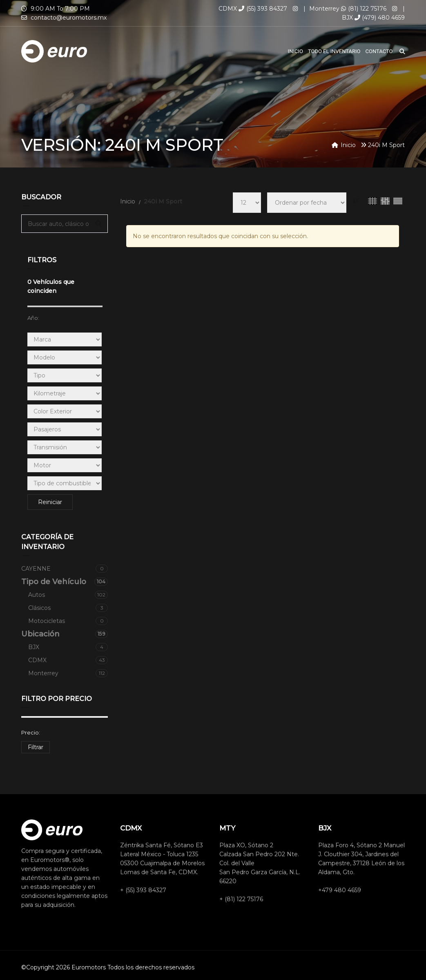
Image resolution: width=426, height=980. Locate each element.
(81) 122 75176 (364, 9)
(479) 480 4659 (380, 18)
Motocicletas (68, 621)
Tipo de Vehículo (65, 582)
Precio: (31, 732)
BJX (68, 647)
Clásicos (68, 608)
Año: (33, 318)
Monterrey (68, 673)
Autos (68, 595)
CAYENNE (65, 569)
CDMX (68, 660)
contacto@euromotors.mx (69, 18)
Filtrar (36, 747)
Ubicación (65, 634)
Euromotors (89, 967)
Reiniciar (50, 502)
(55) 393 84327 (263, 9)
